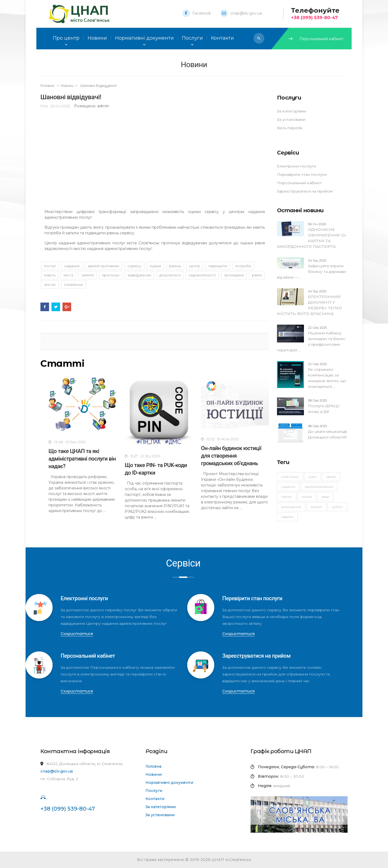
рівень (175, 266)
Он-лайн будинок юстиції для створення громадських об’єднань (231, 456)
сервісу (134, 266)
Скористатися (77, 634)
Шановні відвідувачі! (98, 86)
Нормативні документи (169, 783)
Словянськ (73, 284)
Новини (97, 38)
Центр (331, 477)
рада (325, 497)
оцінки (155, 266)
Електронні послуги (297, 166)
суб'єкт (337, 507)
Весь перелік (290, 128)
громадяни (234, 275)
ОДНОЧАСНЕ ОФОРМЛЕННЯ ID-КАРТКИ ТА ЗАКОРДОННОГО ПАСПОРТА (312, 235)
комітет (316, 507)
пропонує (111, 275)
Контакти (155, 799)
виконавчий (291, 507)
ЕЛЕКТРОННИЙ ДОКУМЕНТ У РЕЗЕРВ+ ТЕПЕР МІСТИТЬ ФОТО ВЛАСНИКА (309, 302)
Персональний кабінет (316, 39)
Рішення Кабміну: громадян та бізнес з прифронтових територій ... (311, 339)
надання (288, 487)
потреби (243, 266)
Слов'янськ (290, 477)
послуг (287, 497)
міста (68, 275)
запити (88, 275)
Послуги (154, 791)
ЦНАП (313, 477)
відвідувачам (139, 275)
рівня (257, 275)
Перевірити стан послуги (302, 174)
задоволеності (202, 275)
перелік (287, 517)
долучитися (170, 275)
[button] (259, 38)
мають (50, 275)
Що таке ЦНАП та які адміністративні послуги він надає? (82, 459)
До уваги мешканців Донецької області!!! (328, 431)
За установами (291, 119)
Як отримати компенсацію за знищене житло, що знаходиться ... (327, 375)
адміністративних (319, 487)
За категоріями (292, 111)
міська (307, 497)
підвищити (218, 266)
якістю (50, 284)
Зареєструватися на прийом (305, 191)
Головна (48, 86)
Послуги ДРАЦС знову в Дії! (324, 406)
